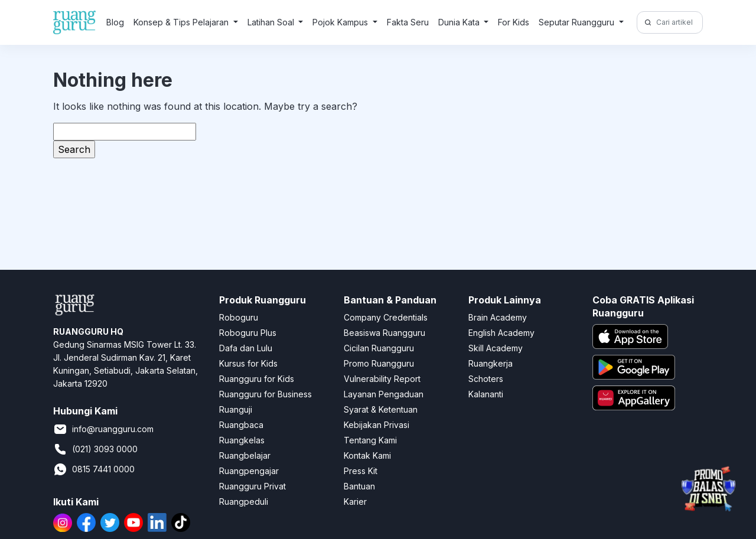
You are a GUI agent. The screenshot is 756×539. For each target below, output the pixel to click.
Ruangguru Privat (252, 486)
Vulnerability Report (382, 379)
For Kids (514, 22)
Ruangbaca (241, 425)
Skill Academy (496, 348)
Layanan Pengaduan (384, 394)
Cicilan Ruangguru (379, 348)
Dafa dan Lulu (246, 348)
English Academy (501, 333)
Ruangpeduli (244, 502)
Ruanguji (236, 409)
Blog (115, 22)
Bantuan (359, 486)
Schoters (486, 379)
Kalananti (486, 394)
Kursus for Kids (248, 363)
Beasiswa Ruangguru (384, 333)
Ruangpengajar (249, 471)
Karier (355, 502)
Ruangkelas (242, 440)
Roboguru (239, 317)
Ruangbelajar (245, 455)
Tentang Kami (370, 440)
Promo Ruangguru (379, 363)
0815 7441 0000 (94, 469)
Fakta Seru (408, 22)
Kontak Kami (367, 455)
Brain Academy (498, 317)
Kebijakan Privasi (377, 425)
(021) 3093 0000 (95, 449)
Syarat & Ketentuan (381, 409)
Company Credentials (386, 317)
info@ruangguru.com (103, 429)
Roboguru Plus (248, 333)
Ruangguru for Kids (257, 379)
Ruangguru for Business (265, 394)
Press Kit (361, 471)
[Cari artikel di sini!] (678, 22)
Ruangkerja (491, 363)
